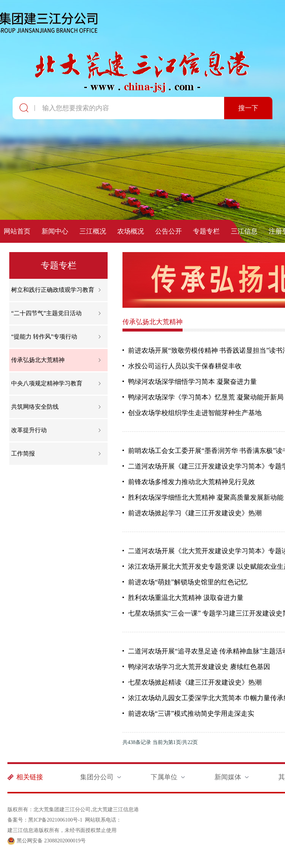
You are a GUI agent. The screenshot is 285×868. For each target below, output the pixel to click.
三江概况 (93, 231)
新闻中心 (55, 231)
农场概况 (131, 231)
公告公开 (168, 231)
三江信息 (244, 231)
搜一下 (248, 108)
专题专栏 (206, 231)
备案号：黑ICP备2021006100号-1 (45, 820)
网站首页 (17, 231)
